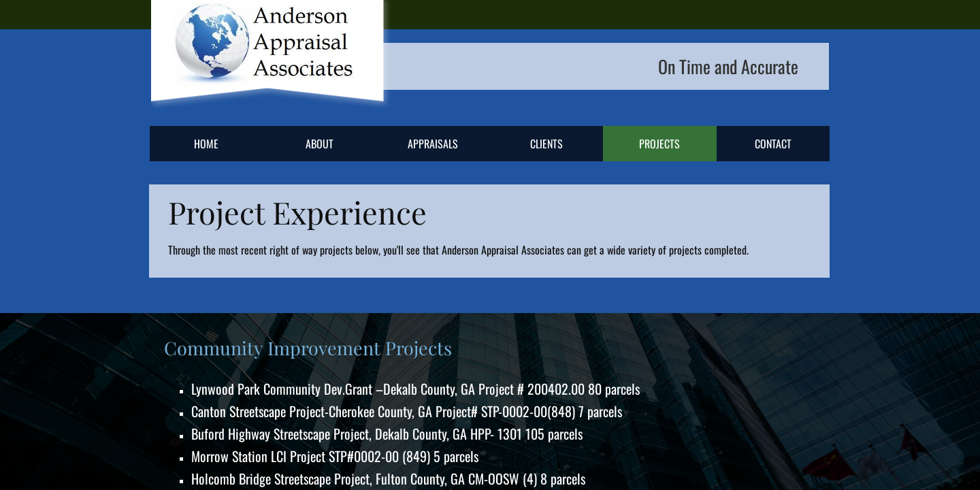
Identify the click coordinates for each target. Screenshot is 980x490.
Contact (773, 144)
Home (206, 144)
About (320, 144)
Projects (659, 144)
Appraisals (433, 144)
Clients (546, 144)
